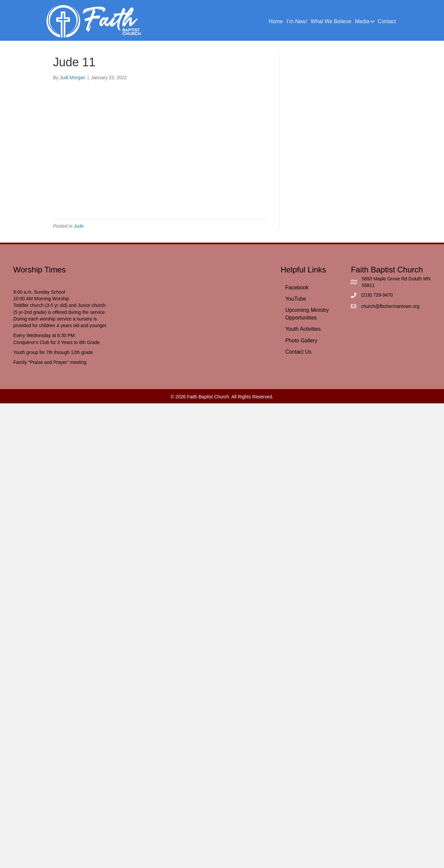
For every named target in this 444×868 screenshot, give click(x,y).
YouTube (296, 299)
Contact (387, 21)
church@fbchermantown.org (390, 306)
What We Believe (331, 21)
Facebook (297, 288)
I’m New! (297, 21)
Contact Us (298, 352)
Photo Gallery (301, 341)
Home (276, 21)
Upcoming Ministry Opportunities (307, 314)
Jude (79, 226)
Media (362, 21)
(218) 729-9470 (377, 295)
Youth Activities (303, 329)
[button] (373, 22)
